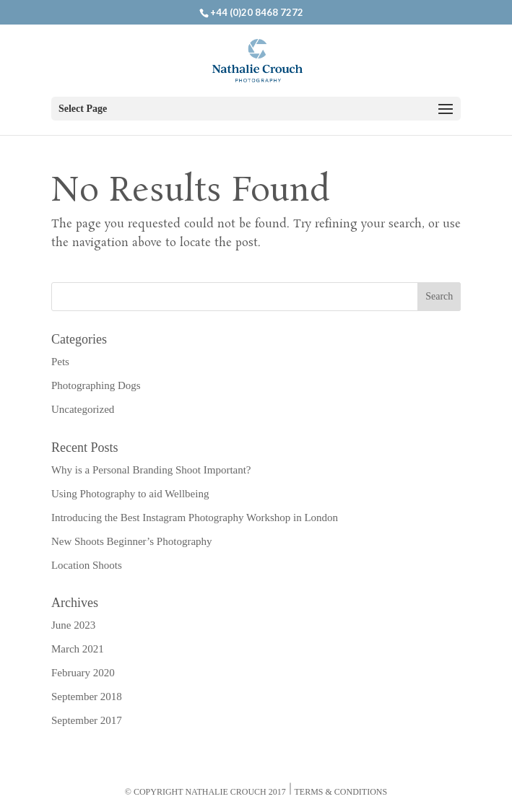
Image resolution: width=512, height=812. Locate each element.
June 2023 (73, 625)
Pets (60, 362)
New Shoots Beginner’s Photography (132, 541)
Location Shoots (87, 565)
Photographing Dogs (96, 385)
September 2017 (87, 720)
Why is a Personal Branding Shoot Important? (151, 470)
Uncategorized (83, 409)
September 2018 (87, 697)
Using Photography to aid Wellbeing (130, 494)
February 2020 (83, 673)
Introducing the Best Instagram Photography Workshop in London (195, 518)
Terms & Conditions (341, 792)
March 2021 (78, 649)
